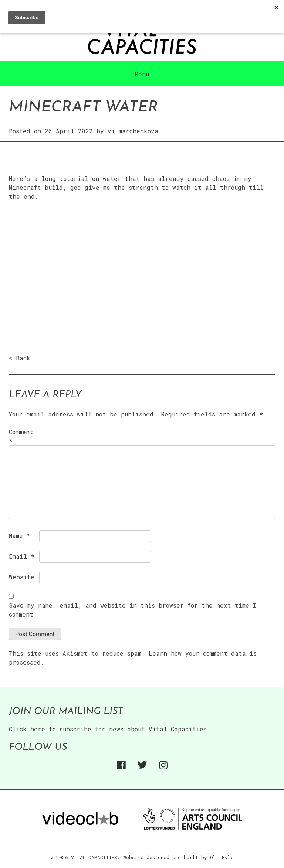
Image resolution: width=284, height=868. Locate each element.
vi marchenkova (133, 131)
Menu (142, 74)
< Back (20, 358)
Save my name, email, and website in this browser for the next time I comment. (133, 610)
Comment (21, 436)
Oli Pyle (222, 857)
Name (20, 536)
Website (22, 577)
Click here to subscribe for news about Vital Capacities (108, 729)
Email (22, 556)
